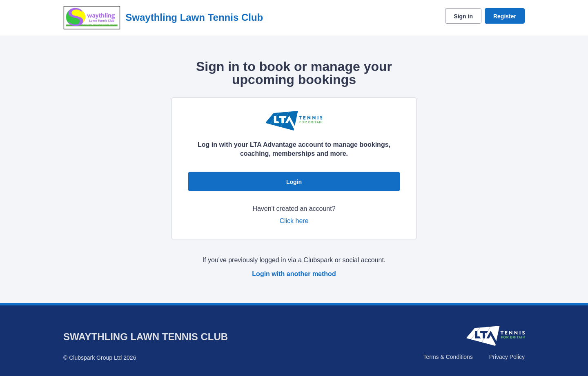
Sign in (463, 16)
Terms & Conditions (448, 357)
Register (505, 16)
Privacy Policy (507, 357)
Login (294, 182)
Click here (294, 221)
